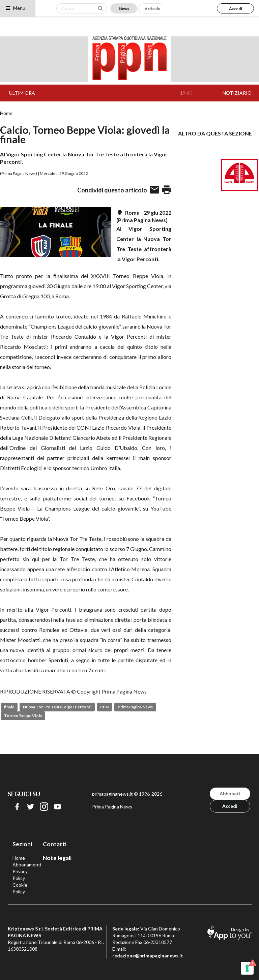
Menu (15, 8)
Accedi (235, 9)
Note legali (57, 858)
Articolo (153, 9)
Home (6, 113)
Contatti (55, 844)
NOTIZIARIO (237, 93)
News (124, 9)
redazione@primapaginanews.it (148, 956)
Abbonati (230, 793)
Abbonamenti (27, 865)
